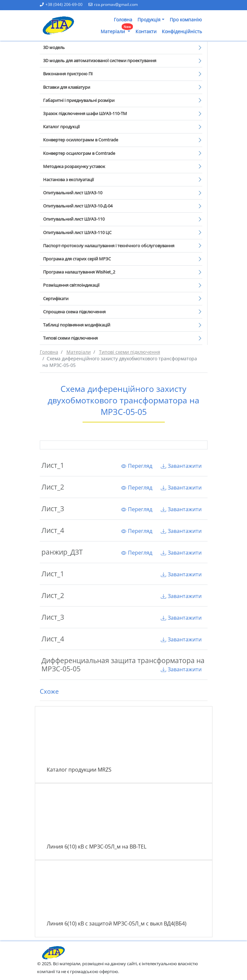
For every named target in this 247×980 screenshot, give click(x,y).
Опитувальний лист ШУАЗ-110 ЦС (77, 232)
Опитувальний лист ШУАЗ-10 (73, 193)
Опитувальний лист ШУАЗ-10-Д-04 (78, 206)
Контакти (146, 31)
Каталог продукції (61, 127)
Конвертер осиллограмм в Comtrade (81, 140)
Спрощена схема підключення (74, 312)
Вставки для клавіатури (67, 87)
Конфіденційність (182, 31)
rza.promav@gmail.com (113, 4)
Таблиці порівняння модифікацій (77, 325)
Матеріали (117, 30)
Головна (123, 20)
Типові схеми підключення (70, 338)
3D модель (54, 47)
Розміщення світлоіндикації (71, 285)
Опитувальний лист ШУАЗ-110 (74, 219)
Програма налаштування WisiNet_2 (79, 272)
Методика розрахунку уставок (74, 166)
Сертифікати (56, 299)
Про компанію (186, 20)
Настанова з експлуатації (68, 179)
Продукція (149, 20)
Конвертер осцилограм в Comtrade (79, 153)
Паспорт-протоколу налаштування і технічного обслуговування (109, 246)
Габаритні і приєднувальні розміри (79, 100)
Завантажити (181, 466)
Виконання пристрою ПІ (68, 74)
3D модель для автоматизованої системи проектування (100, 60)
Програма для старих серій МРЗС (77, 259)
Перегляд (137, 466)
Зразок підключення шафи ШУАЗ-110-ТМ (85, 113)
